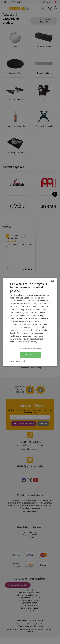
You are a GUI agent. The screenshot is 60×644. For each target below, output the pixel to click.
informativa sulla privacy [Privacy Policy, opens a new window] (26, 342)
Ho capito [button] (30, 355)
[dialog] (30, 322)
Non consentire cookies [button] (31, 348)
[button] (17, 361)
